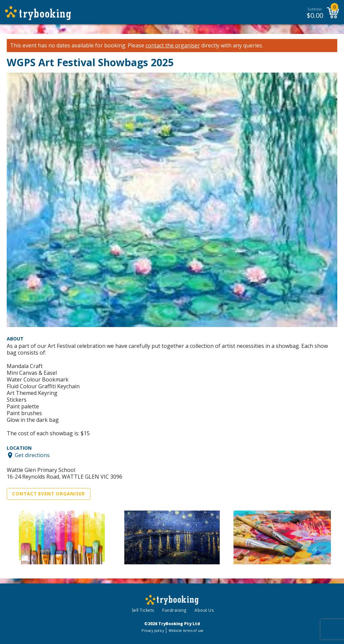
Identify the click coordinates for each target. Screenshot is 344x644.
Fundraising (174, 610)
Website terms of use (186, 631)
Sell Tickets (143, 610)
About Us (204, 610)
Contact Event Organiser (49, 494)
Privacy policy (153, 631)
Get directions (32, 455)
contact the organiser (173, 46)
